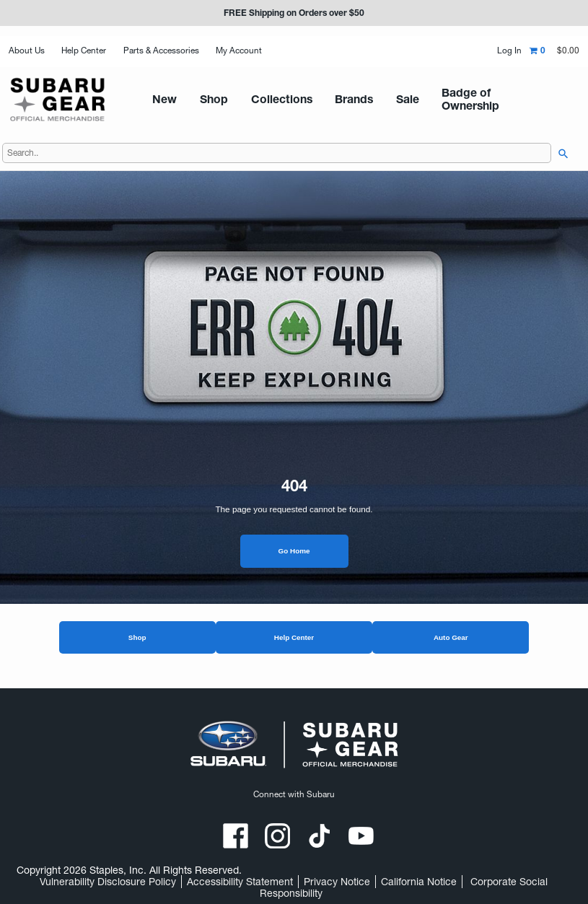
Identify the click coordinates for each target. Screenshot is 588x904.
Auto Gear (451, 637)
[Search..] (277, 153)
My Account (239, 51)
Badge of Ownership (408, 99)
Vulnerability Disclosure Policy (108, 882)
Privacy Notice (337, 882)
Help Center (84, 51)
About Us (27, 51)
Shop (137, 637)
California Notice (419, 882)
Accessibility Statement (240, 882)
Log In (509, 51)
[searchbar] (561, 153)
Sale (341, 99)
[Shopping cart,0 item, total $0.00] (554, 51)
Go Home (294, 551)
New (159, 99)
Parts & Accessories (161, 51)
